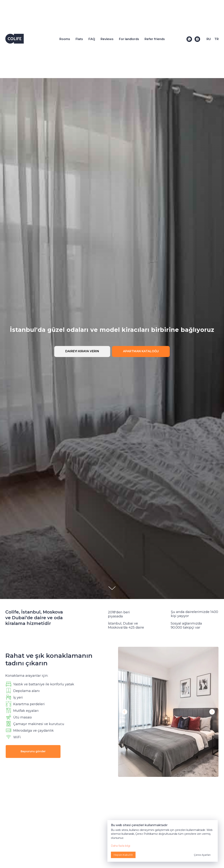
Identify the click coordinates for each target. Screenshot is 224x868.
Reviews (107, 39)
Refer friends (155, 39)
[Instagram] (197, 39)
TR (217, 39)
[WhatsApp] (189, 39)
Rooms (65, 39)
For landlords (129, 39)
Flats (79, 39)
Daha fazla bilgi (121, 846)
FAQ (92, 39)
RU (209, 39)
